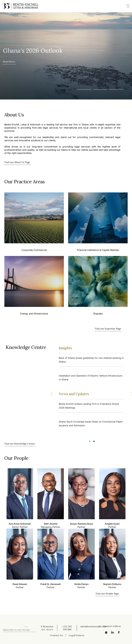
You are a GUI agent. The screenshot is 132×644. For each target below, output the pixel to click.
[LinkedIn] (112, 632)
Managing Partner (51, 527)
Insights (65, 348)
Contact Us (56, 635)
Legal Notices (76, 635)
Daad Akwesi (20, 584)
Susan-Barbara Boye (81, 524)
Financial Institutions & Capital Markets (98, 250)
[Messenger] (105, 632)
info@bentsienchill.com (93, 626)
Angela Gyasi (112, 524)
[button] (128, 6)
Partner (81, 527)
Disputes (98, 314)
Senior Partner (20, 527)
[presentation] (25, 621)
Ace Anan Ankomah (20, 524)
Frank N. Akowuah (51, 584)
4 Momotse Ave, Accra (47, 628)
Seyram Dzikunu (112, 584)
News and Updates (74, 394)
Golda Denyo (81, 584)
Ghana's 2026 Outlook (33, 51)
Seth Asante (51, 524)
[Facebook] (118, 632)
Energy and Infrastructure (34, 314)
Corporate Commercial (34, 250)
